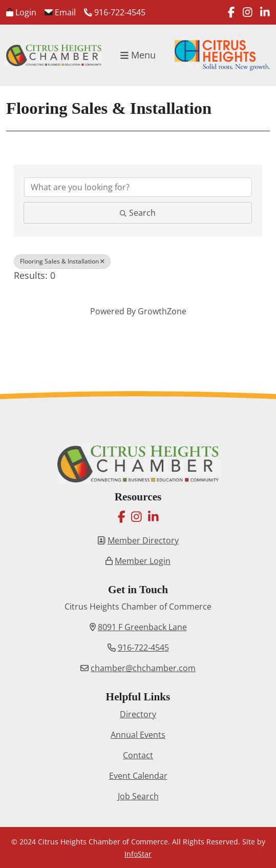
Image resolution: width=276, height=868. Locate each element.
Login (21, 12)
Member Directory (143, 540)
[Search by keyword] (138, 187)
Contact (138, 755)
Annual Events (138, 735)
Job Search (138, 796)
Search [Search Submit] (138, 213)
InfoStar (138, 854)
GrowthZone (162, 311)
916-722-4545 (115, 12)
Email (60, 12)
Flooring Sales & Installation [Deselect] (62, 261)
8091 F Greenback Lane (142, 627)
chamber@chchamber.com (143, 668)
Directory (138, 714)
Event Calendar (138, 776)
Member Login (143, 561)
